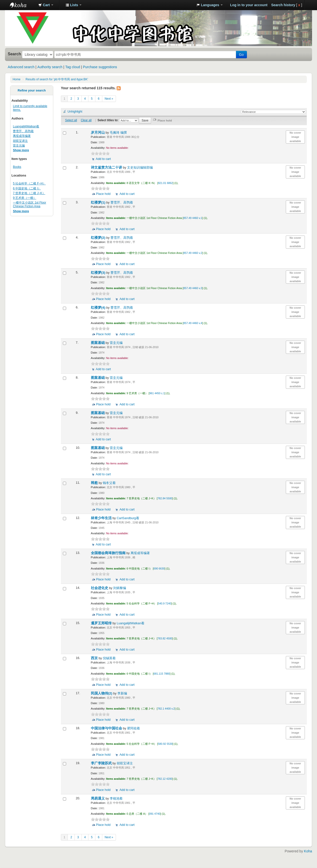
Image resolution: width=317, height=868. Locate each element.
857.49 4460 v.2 (193, 253)
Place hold (103, 194)
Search (14, 54)
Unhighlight (75, 112)
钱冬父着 (109, 483)
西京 (95, 658)
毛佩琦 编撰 (118, 133)
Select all (71, 120)
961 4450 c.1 (157, 393)
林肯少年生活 (102, 518)
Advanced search (21, 67)
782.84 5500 (165, 498)
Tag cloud (73, 67)
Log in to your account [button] (249, 5)
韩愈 (95, 483)
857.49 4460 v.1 (193, 218)
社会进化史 (100, 588)
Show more (21, 150)
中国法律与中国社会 (107, 728)
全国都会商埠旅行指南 (109, 553)
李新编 (122, 693)
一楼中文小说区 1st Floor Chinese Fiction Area (29, 204)
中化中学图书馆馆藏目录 (22, 5)
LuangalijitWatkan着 (26, 126)
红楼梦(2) (99, 238)
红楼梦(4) (99, 308)
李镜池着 (116, 799)
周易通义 (98, 798)
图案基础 (98, 343)
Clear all (86, 120)
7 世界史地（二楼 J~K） (29, 193)
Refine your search (32, 90)
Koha (308, 851)
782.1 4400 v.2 (166, 709)
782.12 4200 (165, 779)
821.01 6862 (165, 183)
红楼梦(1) (99, 202)
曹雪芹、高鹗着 (23, 131)
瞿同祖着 (133, 728)
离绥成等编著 (22, 136)
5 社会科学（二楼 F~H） (29, 183)
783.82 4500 (165, 638)
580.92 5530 (165, 744)
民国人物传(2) (102, 693)
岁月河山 (98, 133)
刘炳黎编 (120, 588)
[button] (46, 5)
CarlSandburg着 (128, 518)
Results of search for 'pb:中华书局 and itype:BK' (57, 79)
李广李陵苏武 (102, 763)
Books (17, 167)
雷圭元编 (19, 146)
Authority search (50, 67)
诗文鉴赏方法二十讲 (107, 167)
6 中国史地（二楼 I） (27, 188)
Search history (283, 5)
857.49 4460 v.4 (193, 323)
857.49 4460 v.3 (193, 288)
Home (17, 79)
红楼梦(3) (99, 273)
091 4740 (155, 814)
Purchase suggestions (100, 67)
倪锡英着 (109, 658)
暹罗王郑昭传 (102, 623)
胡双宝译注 (20, 141)
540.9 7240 (165, 603)
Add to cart (103, 159)
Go (241, 55)
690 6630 (159, 569)
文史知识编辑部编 (140, 168)
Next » (109, 99)
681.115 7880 (162, 674)
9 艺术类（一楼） (25, 198)
